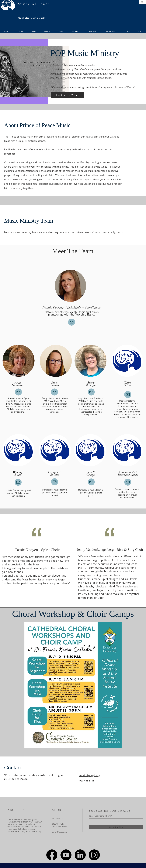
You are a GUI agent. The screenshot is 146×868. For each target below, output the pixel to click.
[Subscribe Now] (116, 827)
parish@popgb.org (60, 832)
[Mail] (72, 322)
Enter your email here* (101, 816)
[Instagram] (94, 855)
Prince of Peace (33, 4)
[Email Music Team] (67, 95)
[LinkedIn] (80, 855)
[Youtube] (66, 855)
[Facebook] (52, 855)
